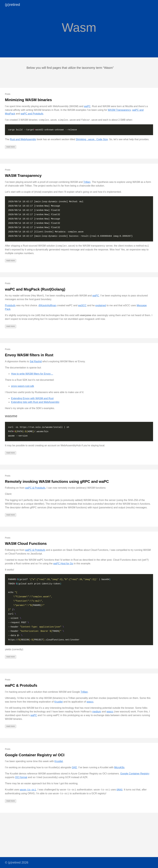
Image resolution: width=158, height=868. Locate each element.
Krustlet (58, 702)
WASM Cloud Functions (26, 544)
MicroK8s (119, 767)
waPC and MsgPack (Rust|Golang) (35, 289)
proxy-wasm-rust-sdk (23, 386)
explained (101, 305)
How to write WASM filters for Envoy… (32, 374)
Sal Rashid (36, 361)
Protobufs (10, 305)
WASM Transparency (119, 110)
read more (11, 147)
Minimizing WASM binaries (28, 100)
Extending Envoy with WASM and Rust (32, 398)
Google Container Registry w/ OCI (35, 755)
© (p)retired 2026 (17, 862)
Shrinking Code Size (92, 140)
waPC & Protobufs (35, 488)
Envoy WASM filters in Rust (29, 355)
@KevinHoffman (47, 305)
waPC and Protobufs (32, 114)
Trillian (87, 182)
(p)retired (12, 5)
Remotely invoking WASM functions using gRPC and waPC (57, 481)
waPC (87, 106)
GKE (74, 767)
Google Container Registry (135, 774)
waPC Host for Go (63, 564)
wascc (90, 702)
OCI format (21, 777)
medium (97, 712)
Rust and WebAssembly (23, 140)
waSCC (82, 305)
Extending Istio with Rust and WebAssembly (35, 402)
